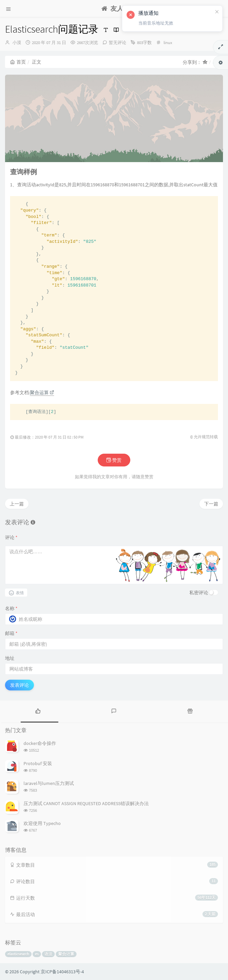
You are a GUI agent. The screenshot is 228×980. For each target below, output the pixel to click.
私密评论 (199, 593)
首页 (18, 62)
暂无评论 (118, 43)
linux (168, 43)
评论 (11, 537)
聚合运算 (42, 392)
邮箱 (11, 633)
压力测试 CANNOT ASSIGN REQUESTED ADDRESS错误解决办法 (86, 803)
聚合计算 (66, 954)
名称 (11, 608)
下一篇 (211, 504)
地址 (10, 658)
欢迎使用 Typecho (42, 823)
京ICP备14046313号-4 (62, 972)
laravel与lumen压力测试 (49, 783)
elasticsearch (18, 954)
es (37, 954)
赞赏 (114, 460)
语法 (48, 954)
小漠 (17, 43)
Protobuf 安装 (38, 763)
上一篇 (17, 504)
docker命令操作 (40, 743)
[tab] (38, 711)
